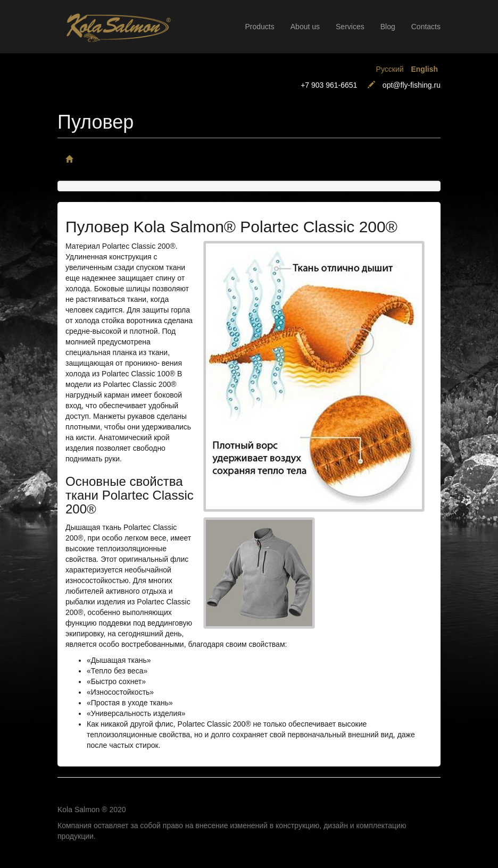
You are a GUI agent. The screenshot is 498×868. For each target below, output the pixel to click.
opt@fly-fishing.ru (412, 85)
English (424, 69)
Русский (390, 69)
